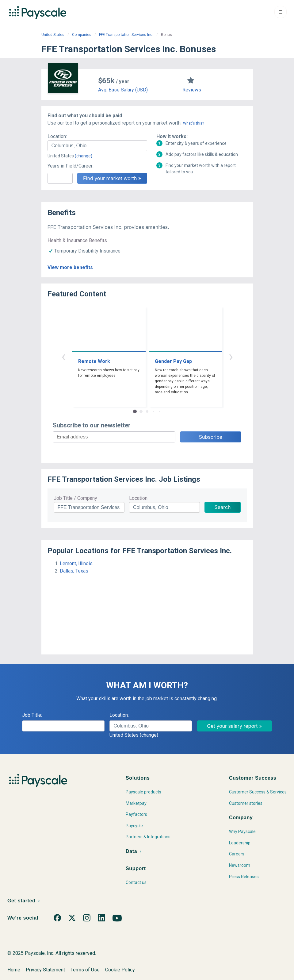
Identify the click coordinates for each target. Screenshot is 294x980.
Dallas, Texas (74, 571)
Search (222, 507)
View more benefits (70, 267)
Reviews (192, 90)
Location (138, 498)
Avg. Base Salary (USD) (123, 90)
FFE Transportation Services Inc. (126, 35)
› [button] (231, 356)
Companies (82, 35)
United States (53, 35)
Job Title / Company (75, 498)
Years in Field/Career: (71, 166)
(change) (84, 156)
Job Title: (32, 715)
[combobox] (97, 146)
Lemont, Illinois (76, 563)
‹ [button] (63, 356)
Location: (57, 136)
